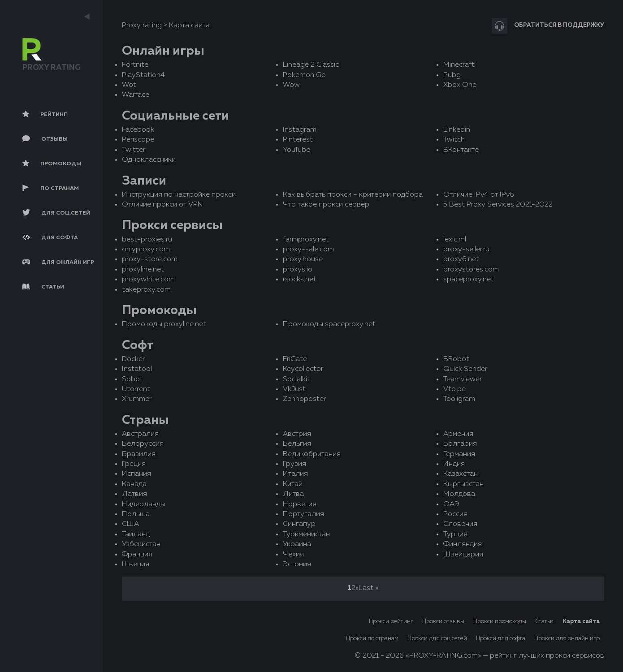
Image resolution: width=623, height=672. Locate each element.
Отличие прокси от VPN (162, 205)
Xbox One (460, 85)
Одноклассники (149, 160)
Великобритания (312, 454)
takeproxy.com (146, 290)
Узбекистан (141, 544)
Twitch (454, 140)
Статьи (544, 622)
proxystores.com (471, 270)
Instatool (137, 369)
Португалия (303, 514)
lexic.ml (455, 240)
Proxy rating (142, 26)
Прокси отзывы (443, 622)
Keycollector (303, 369)
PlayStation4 (143, 75)
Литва (293, 494)
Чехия (293, 555)
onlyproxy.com (146, 250)
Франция (137, 555)
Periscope (138, 140)
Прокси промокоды (500, 622)
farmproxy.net (306, 240)
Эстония (297, 564)
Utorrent (136, 389)
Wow (291, 85)
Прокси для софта (501, 639)
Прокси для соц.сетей (437, 639)
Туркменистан (306, 534)
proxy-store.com (150, 259)
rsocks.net (300, 280)
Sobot (132, 379)
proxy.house (303, 259)
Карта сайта (581, 622)
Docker (133, 359)
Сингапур (299, 524)
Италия (295, 474)
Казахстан (461, 474)
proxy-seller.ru (466, 250)
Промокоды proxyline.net (164, 324)
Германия (459, 454)
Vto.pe (454, 389)
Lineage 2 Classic (311, 65)
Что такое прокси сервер (326, 205)
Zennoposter (304, 399)
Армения (458, 434)
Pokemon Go (304, 75)
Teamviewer (463, 379)
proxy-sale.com (308, 250)
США (130, 524)
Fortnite (135, 65)
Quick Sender (465, 369)
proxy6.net (461, 259)
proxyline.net (143, 270)
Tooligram (459, 399)
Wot (129, 85)
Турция (455, 534)
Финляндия (463, 544)
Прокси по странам (372, 639)
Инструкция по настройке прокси (179, 195)
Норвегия (300, 504)
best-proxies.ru (147, 240)
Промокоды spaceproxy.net (329, 324)
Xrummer (137, 399)
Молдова (459, 494)
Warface (136, 95)
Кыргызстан (463, 484)
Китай (293, 484)
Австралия (140, 434)
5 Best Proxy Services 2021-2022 (498, 205)
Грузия (294, 464)
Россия (455, 514)
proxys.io (298, 270)
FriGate (295, 359)
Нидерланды (144, 504)
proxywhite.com (148, 280)
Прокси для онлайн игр (567, 639)
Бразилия (139, 454)
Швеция (136, 564)
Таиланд (136, 534)
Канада (134, 484)
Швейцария (463, 555)
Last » (368, 588)
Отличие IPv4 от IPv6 (479, 195)
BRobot (456, 359)
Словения (460, 524)
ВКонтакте (461, 150)
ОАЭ (451, 504)
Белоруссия (143, 444)
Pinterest (298, 140)
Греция (134, 464)
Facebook (138, 130)
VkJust (294, 389)
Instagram (300, 130)
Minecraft (459, 65)
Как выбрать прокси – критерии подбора (353, 195)
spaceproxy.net (469, 280)
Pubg (452, 75)
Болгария (460, 444)
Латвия (134, 494)
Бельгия (297, 444)
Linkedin (457, 130)
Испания (136, 474)
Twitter (134, 150)
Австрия (297, 434)
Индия (454, 464)
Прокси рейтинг (391, 622)
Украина (297, 544)
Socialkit (296, 379)
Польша (136, 514)
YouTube (296, 150)
